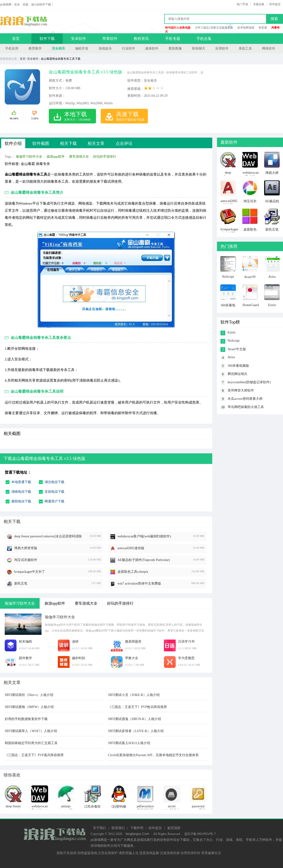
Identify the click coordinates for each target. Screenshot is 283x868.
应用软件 (222, 48)
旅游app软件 (56, 157)
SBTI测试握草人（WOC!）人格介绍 (31, 731)
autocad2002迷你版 (131, 548)
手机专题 (173, 39)
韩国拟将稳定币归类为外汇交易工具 (31, 743)
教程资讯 (141, 39)
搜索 (274, 19)
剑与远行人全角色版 (178, 28)
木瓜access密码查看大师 (245, 399)
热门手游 (242, 4)
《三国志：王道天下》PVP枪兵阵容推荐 (137, 707)
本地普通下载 (21, 482)
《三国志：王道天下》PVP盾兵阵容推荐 (34, 755)
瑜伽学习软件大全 (29, 157)
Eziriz (231, 332)
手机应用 (12, 48)
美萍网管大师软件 (241, 390)
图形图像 (175, 48)
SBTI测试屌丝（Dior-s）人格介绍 (29, 695)
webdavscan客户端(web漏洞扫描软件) (144, 536)
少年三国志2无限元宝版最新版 (214, 28)
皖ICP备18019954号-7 (200, 834)
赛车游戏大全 (79, 157)
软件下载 (47, 39)
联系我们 (118, 828)
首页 (16, 39)
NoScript (234, 341)
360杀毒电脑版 (238, 366)
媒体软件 (152, 48)
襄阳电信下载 (21, 501)
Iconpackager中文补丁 (30, 572)
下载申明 (137, 828)
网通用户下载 (54, 501)
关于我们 (100, 828)
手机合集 (204, 39)
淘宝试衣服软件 (26, 560)
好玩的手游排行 (105, 157)
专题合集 (259, 4)
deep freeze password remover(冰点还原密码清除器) (48, 537)
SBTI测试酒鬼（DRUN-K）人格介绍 (135, 719)
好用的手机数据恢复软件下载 (26, 719)
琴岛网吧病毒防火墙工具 (246, 407)
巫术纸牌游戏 (246, 28)
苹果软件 (110, 39)
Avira (231, 357)
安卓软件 (79, 39)
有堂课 (263, 28)
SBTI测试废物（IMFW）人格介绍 (29, 707)
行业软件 (129, 48)
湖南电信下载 (21, 492)
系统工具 (245, 48)
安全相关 (58, 48)
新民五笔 (21, 584)
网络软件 (269, 48)
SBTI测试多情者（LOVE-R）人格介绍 (136, 731)
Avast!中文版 (237, 349)
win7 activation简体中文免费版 (139, 584)
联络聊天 (199, 48)
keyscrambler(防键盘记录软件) (249, 382)
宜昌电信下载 (54, 492)
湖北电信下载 (54, 482)
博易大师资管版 (26, 548)
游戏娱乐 (105, 48)
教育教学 (35, 48)
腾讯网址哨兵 (237, 374)
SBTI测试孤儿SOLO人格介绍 (129, 743)
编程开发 (82, 48)
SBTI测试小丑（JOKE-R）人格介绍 (134, 695)
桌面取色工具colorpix (133, 572)
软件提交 (275, 4)
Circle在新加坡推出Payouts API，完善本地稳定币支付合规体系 (153, 755)
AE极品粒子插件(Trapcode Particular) (144, 560)
